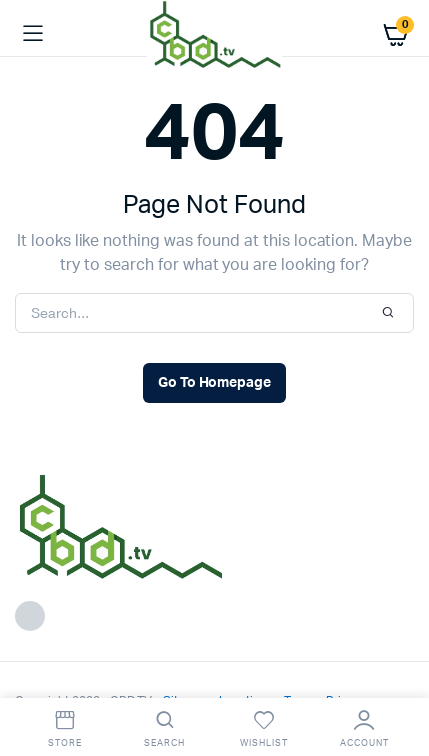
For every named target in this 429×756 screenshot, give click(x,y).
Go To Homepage (215, 383)
